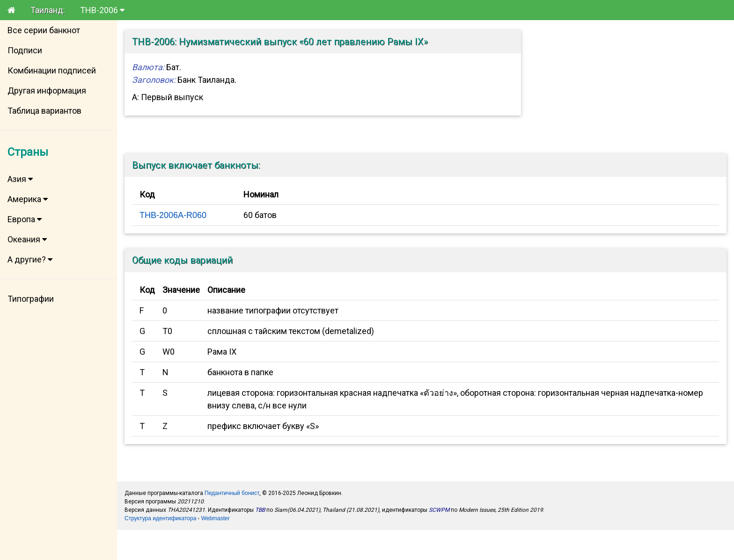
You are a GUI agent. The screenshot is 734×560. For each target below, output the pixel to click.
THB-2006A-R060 (173, 215)
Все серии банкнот (44, 30)
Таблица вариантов (44, 111)
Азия (20, 179)
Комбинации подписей (52, 70)
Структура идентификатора (160, 518)
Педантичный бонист (232, 493)
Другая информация (47, 91)
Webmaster (216, 518)
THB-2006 (102, 10)
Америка (28, 199)
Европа (25, 219)
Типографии (31, 299)
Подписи (25, 50)
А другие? (30, 259)
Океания (27, 239)
